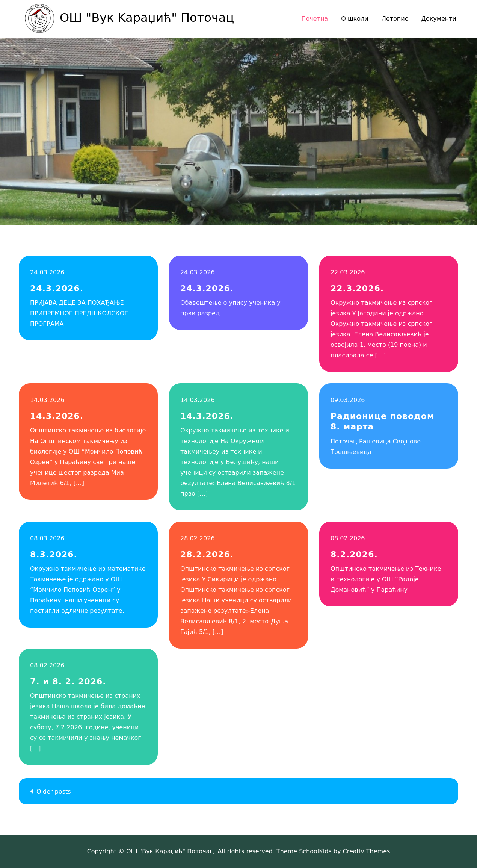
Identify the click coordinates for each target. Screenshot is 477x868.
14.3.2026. (57, 416)
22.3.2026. (357, 288)
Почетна (315, 19)
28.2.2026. (207, 554)
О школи (355, 19)
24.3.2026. (57, 288)
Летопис (395, 19)
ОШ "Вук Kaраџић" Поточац (147, 18)
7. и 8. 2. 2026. (68, 681)
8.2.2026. (354, 554)
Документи (439, 19)
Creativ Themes (366, 851)
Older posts (54, 792)
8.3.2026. (54, 554)
